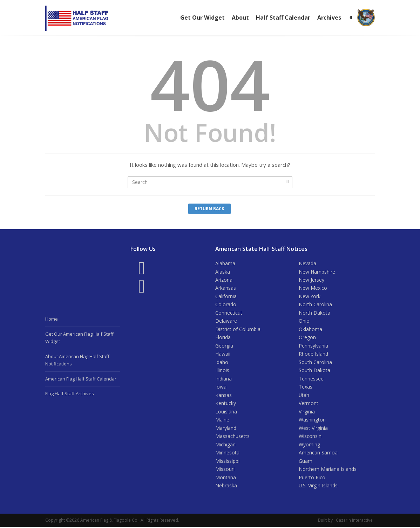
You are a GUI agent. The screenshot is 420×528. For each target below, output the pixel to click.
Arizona (224, 280)
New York (310, 296)
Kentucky (226, 404)
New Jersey (311, 280)
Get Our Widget (202, 18)
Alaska (223, 272)
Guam (306, 462)
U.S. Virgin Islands (318, 486)
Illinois (222, 371)
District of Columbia (238, 330)
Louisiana (226, 412)
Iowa (221, 387)
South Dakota (314, 371)
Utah (304, 396)
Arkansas (226, 288)
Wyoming (309, 445)
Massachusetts (232, 437)
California (226, 296)
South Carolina (315, 362)
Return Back (209, 209)
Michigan (225, 445)
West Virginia (313, 429)
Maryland (226, 429)
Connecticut (229, 313)
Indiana (223, 379)
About (240, 18)
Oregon (307, 338)
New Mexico (313, 288)
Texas (306, 387)
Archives (329, 18)
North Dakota (314, 313)
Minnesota (227, 454)
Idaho (222, 362)
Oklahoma (310, 330)
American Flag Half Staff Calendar (81, 379)
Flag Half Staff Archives (70, 393)
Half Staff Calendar (283, 18)
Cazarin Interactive (354, 521)
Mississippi (227, 462)
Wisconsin (310, 437)
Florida (223, 338)
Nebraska (226, 486)
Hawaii (223, 354)
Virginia (307, 412)
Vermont (309, 404)
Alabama (225, 263)
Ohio (304, 321)
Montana (226, 478)
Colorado (226, 305)
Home (52, 319)
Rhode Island (313, 354)
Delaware (226, 321)
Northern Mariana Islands (328, 470)
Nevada (307, 263)
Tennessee (311, 379)
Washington (312, 420)
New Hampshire (317, 272)
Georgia (224, 346)
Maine (222, 420)
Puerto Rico (312, 478)
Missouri (225, 470)
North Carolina (315, 305)
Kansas (223, 396)
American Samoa (318, 454)
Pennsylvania (313, 346)
